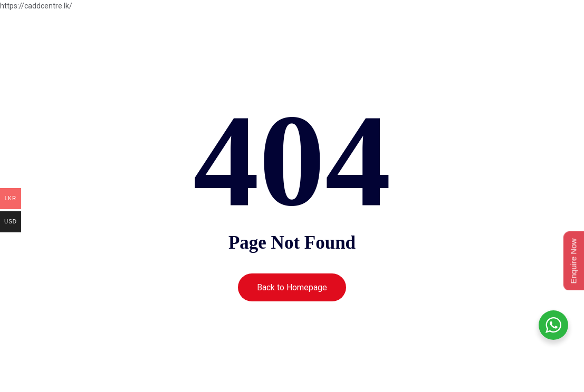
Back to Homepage (292, 287)
